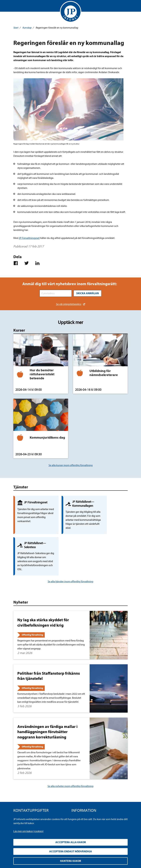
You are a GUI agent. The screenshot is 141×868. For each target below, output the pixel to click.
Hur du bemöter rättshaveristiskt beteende (42, 374)
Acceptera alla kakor (71, 842)
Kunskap (27, 28)
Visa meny (16, 7)
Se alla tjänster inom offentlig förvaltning (70, 548)
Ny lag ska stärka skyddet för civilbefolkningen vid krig (43, 589)
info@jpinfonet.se (23, 807)
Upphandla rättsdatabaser (86, 791)
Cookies (76, 801)
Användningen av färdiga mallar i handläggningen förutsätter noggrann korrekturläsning (47, 698)
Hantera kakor (70, 861)
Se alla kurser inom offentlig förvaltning (71, 465)
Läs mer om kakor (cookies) (28, 831)
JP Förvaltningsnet (29, 238)
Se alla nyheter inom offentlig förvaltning (70, 752)
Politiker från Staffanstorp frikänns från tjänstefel (49, 642)
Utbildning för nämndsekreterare (104, 373)
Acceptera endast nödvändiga (71, 851)
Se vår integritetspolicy (69, 304)
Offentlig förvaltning (32, 601)
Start (16, 28)
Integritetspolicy (81, 785)
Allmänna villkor (81, 796)
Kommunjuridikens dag (47, 437)
